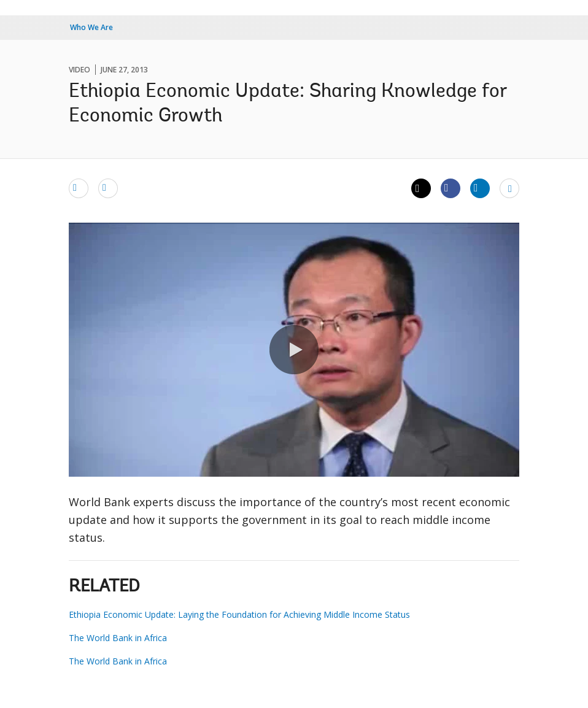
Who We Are (91, 27)
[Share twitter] (421, 188)
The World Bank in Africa (118, 638)
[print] (108, 188)
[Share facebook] (451, 188)
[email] (79, 188)
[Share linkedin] (480, 188)
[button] (294, 350)
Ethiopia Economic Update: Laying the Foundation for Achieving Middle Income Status (239, 614)
